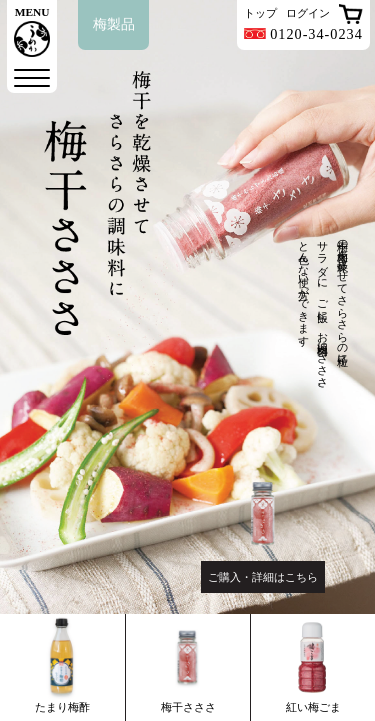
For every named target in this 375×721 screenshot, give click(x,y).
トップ (260, 13)
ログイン (308, 13)
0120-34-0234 (303, 34)
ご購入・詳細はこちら (263, 577)
